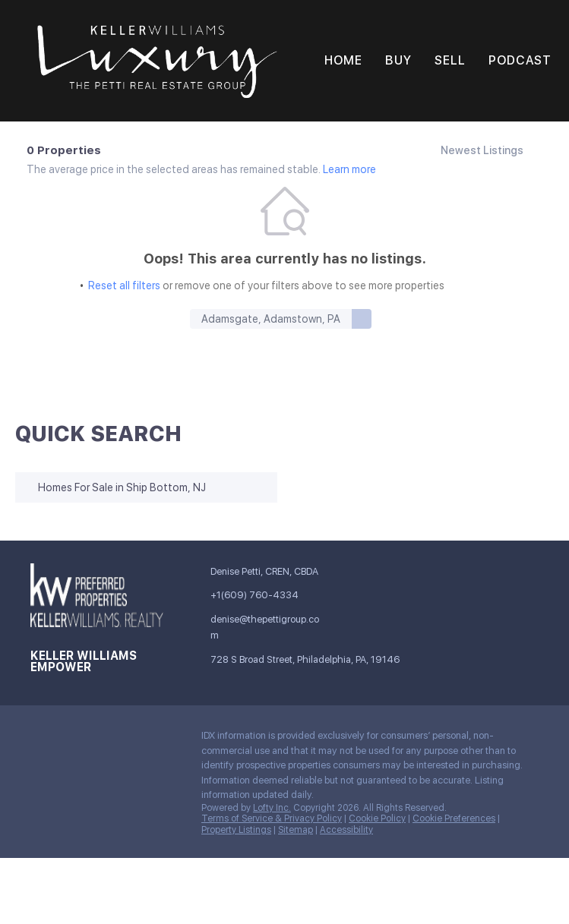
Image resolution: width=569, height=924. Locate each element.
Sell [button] (450, 60)
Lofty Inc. (272, 808)
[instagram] (133, 740)
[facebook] (42, 740)
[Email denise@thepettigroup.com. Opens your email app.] (263, 628)
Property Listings (236, 830)
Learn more (349, 169)
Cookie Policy (377, 818)
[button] (157, 61)
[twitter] (103, 740)
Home (343, 60)
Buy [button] (398, 60)
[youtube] (163, 740)
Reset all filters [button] (124, 285)
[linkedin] (72, 740)
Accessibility (346, 830)
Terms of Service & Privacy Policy (272, 818)
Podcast (520, 60)
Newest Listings (482, 150)
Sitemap (296, 830)
